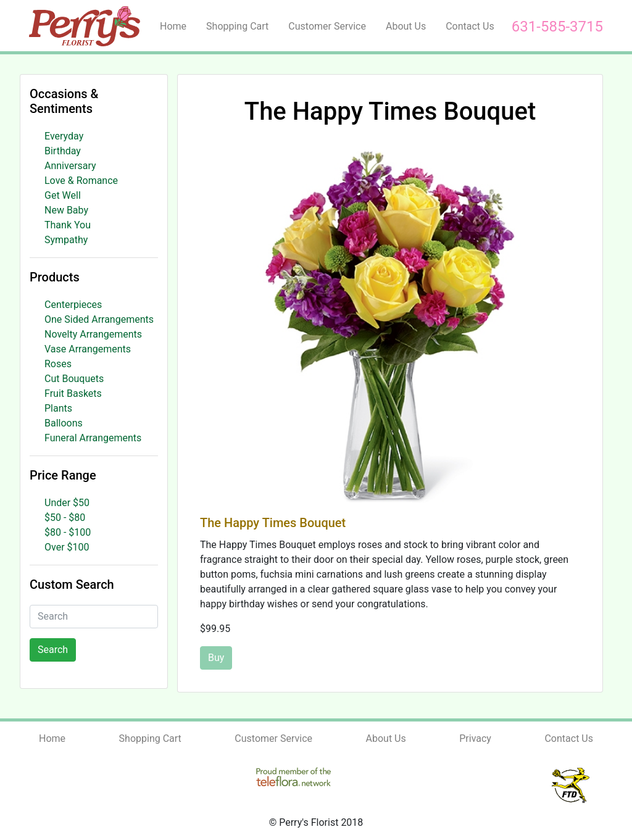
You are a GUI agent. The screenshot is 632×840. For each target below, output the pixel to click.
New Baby (66, 210)
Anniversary (70, 166)
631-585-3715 (557, 27)
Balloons (64, 423)
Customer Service (327, 26)
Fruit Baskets (73, 393)
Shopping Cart (237, 26)
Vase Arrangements (88, 349)
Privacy (475, 738)
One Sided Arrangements (99, 319)
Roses (58, 364)
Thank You (68, 225)
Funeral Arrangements (93, 438)
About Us (406, 26)
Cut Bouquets (74, 379)
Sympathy (66, 240)
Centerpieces (73, 305)
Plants (58, 408)
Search (53, 650)
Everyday (64, 136)
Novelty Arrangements (93, 334)
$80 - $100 (68, 532)
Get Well (63, 195)
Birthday (63, 151)
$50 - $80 (65, 518)
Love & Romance (81, 181)
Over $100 (67, 547)
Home (173, 26)
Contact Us (470, 26)
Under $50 (67, 503)
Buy (216, 658)
